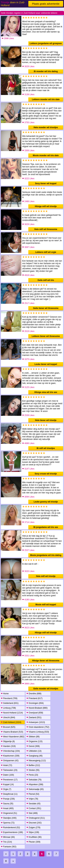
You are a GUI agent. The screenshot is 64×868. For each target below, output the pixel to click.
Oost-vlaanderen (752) (38, 727)
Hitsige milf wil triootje (46, 206)
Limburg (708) (8, 708)
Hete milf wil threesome (46, 229)
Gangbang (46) (34, 756)
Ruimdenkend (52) (10, 828)
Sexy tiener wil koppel (46, 183)
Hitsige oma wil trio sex (46, 392)
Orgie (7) (6, 789)
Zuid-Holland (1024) (11, 722)
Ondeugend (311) (36, 818)
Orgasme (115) (34, 741)
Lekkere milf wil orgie (46, 252)
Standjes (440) (9, 818)
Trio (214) (6, 842)
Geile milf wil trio (46, 280)
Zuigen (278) (33, 828)
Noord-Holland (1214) (12, 713)
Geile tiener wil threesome (46, 308)
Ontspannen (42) (10, 761)
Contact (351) (34, 808)
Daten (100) (7, 775)
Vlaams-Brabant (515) (12, 732)
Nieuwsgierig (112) (36, 761)
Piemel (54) (33, 794)
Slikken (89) (33, 737)
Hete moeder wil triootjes (46, 127)
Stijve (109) (33, 832)
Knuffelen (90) (34, 837)
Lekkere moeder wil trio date (46, 99)
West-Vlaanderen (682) (13, 737)
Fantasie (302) (9, 847)
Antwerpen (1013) (36, 722)
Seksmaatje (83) (35, 789)
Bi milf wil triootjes (46, 448)
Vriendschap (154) (10, 751)
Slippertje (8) (8, 741)
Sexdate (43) (33, 804)
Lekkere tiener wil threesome (46, 336)
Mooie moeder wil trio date (46, 155)
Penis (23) (32, 775)
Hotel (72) (6, 765)
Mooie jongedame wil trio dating (46, 555)
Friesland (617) (34, 698)
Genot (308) (33, 746)
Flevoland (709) (9, 698)
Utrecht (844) (8, 717)
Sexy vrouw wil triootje (46, 474)
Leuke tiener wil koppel (46, 364)
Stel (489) (32, 813)
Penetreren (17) (9, 780)
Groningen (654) (35, 703)
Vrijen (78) (32, 799)
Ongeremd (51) (9, 813)
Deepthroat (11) (9, 794)
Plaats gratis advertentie (46, 4)
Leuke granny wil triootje (46, 502)
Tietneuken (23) (9, 770)
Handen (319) (8, 746)
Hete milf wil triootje (46, 576)
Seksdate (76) (34, 780)
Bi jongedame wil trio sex (46, 527)
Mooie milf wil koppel (46, 605)
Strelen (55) (33, 770)
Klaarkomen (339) (10, 756)
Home (5, 694)
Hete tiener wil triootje (46, 420)
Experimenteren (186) (12, 832)
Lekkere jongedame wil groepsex (46, 43)
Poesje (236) (8, 799)
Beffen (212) (33, 765)
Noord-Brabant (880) (37, 708)
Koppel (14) (7, 784)
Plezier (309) (33, 842)
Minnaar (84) (8, 837)
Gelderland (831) (10, 703)
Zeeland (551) (34, 717)
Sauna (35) (7, 804)
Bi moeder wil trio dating (46, 71)
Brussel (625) (8, 727)
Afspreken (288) (35, 784)
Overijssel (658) (35, 713)
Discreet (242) (34, 823)
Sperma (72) (8, 823)
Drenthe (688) (34, 694)
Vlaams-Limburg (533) (38, 732)
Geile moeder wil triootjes (46, 689)
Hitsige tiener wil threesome (46, 661)
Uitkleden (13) (34, 751)
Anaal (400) (7, 808)
